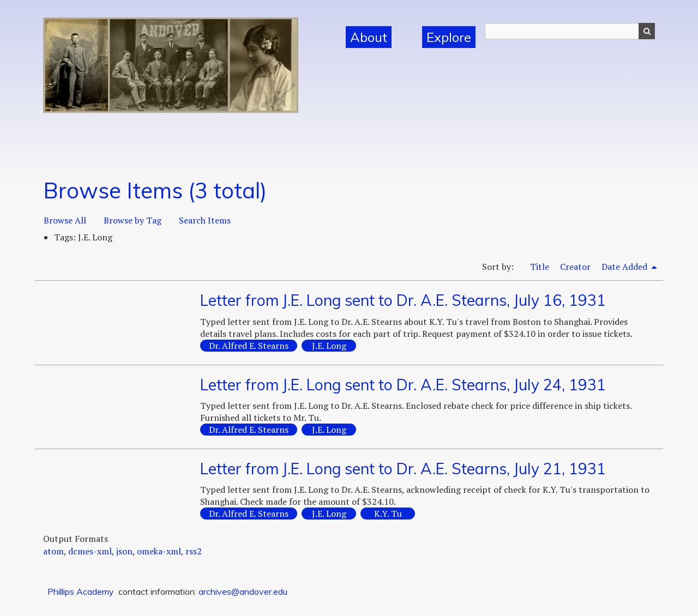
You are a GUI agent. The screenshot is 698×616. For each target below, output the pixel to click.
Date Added (625, 267)
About (369, 37)
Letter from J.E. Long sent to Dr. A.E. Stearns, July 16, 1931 (403, 300)
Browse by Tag (133, 220)
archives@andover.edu (243, 591)
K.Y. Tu (388, 514)
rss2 (194, 551)
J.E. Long (329, 346)
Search (647, 31)
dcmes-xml (90, 551)
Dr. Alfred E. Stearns (249, 346)
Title (540, 267)
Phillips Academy (81, 591)
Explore (449, 37)
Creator (575, 267)
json (124, 551)
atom (53, 551)
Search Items (205, 220)
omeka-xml (159, 551)
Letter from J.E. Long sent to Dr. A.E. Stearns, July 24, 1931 (403, 385)
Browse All (65, 220)
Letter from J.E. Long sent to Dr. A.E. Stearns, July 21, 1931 (403, 469)
